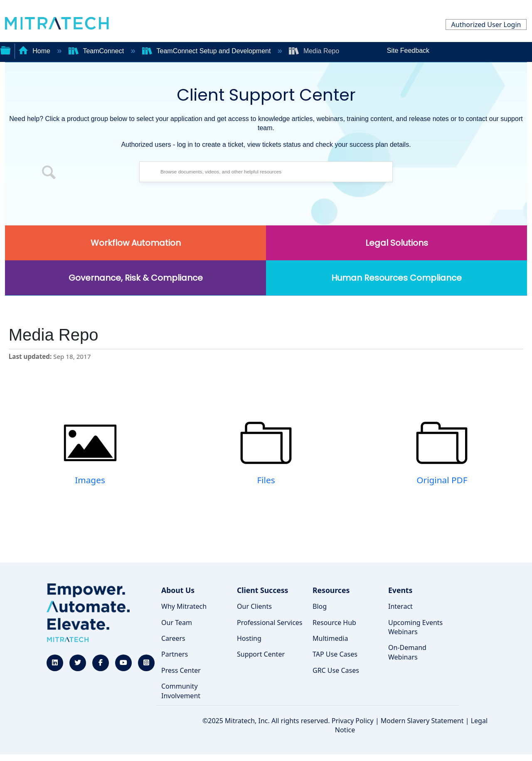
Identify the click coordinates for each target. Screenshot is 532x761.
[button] (49, 174)
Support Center (261, 654)
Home (35, 51)
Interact (400, 606)
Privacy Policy (353, 721)
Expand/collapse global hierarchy (5, 49)
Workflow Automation (136, 243)
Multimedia (330, 638)
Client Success (262, 590)
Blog (320, 606)
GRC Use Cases (336, 670)
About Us (178, 590)
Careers (173, 638)
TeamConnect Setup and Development (207, 51)
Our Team (177, 623)
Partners (175, 654)
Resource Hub (334, 623)
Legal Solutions (397, 243)
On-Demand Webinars (407, 652)
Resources (331, 590)
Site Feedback (408, 51)
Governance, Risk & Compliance (136, 278)
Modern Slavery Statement (422, 721)
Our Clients (254, 606)
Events (400, 590)
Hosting (249, 638)
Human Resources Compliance (397, 278)
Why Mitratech (184, 606)
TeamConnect (97, 51)
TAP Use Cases (335, 654)
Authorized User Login (486, 25)
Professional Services (270, 623)
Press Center (181, 670)
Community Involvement (181, 691)
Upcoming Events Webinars (415, 627)
